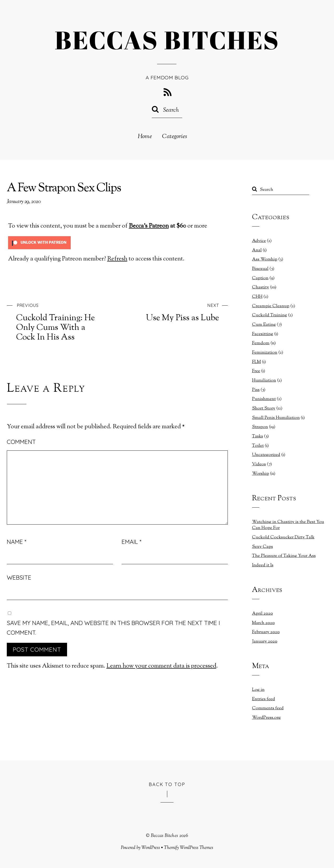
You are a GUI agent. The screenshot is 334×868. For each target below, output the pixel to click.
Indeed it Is (263, 565)
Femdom (261, 343)
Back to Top (167, 784)
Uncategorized (266, 455)
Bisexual (260, 269)
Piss (256, 390)
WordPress (151, 848)
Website (19, 577)
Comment (21, 442)
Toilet (258, 446)
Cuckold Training (270, 315)
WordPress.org (266, 718)
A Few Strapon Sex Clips (64, 189)
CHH (257, 297)
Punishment (264, 399)
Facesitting (263, 334)
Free (256, 371)
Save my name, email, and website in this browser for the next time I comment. (113, 628)
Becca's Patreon (149, 226)
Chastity (261, 287)
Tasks (258, 436)
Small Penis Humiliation (276, 418)
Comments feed (268, 708)
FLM (257, 362)
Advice (259, 241)
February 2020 (266, 632)
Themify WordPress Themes (189, 848)
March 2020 (263, 623)
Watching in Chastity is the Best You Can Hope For (288, 525)
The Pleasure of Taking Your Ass (284, 556)
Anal (257, 250)
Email (132, 542)
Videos (259, 464)
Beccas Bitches (165, 836)
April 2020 (263, 614)
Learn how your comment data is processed (161, 666)
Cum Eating (264, 325)
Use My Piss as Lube (178, 312)
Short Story (264, 408)
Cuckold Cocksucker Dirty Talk (283, 537)
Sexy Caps (263, 547)
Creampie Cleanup (271, 306)
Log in (258, 690)
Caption (260, 278)
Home (145, 137)
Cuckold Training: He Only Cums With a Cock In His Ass (57, 321)
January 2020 (265, 641)
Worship (261, 474)
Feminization (265, 353)
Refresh (117, 259)
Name (17, 542)
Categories (175, 137)
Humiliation (264, 381)
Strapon (260, 427)
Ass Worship (265, 259)
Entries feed (264, 699)
